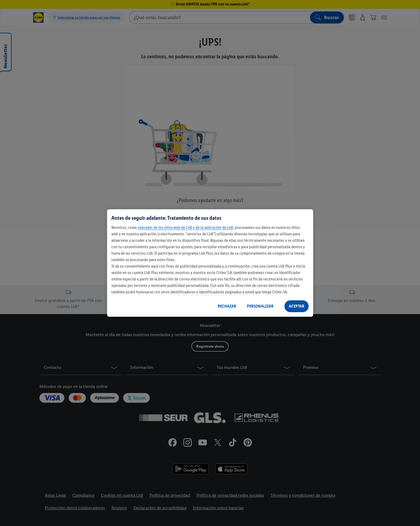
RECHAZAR (227, 306)
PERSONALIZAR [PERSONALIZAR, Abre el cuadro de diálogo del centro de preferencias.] (260, 306)
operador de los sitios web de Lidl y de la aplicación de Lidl (185, 227)
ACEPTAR (297, 306)
